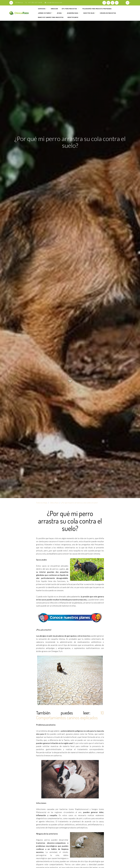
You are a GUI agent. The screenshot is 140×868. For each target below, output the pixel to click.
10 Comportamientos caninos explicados (70, 715)
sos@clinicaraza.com (55, 3)
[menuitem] (54, 9)
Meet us (19, 3)
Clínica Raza (54, 503)
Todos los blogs (42, 503)
